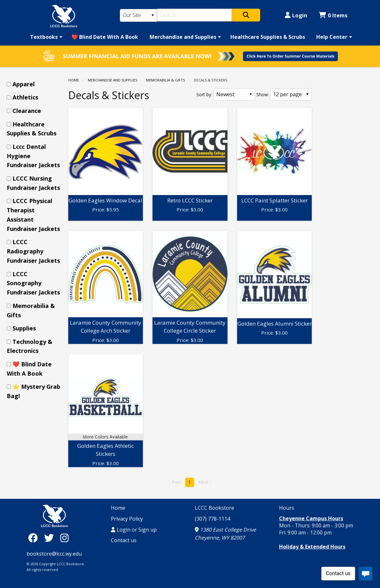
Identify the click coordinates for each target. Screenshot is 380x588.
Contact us (124, 540)
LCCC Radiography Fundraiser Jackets (33, 251)
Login (296, 15)
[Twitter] (51, 537)
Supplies (24, 328)
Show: (263, 94)
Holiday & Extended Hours (312, 547)
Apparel (24, 84)
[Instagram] (64, 537)
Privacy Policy (127, 519)
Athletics (25, 97)
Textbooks (44, 37)
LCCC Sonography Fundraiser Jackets (33, 283)
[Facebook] (35, 537)
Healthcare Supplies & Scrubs (268, 37)
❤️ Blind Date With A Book (105, 37)
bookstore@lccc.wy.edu (54, 554)
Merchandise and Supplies (183, 37)
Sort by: (204, 94)
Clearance (27, 111)
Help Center (332, 37)
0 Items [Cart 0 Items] (333, 15)
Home (74, 80)
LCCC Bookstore (215, 508)
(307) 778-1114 (212, 519)
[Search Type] (138, 15)
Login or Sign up (134, 530)
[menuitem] (45, 37)
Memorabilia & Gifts (165, 80)
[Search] (195, 15)
